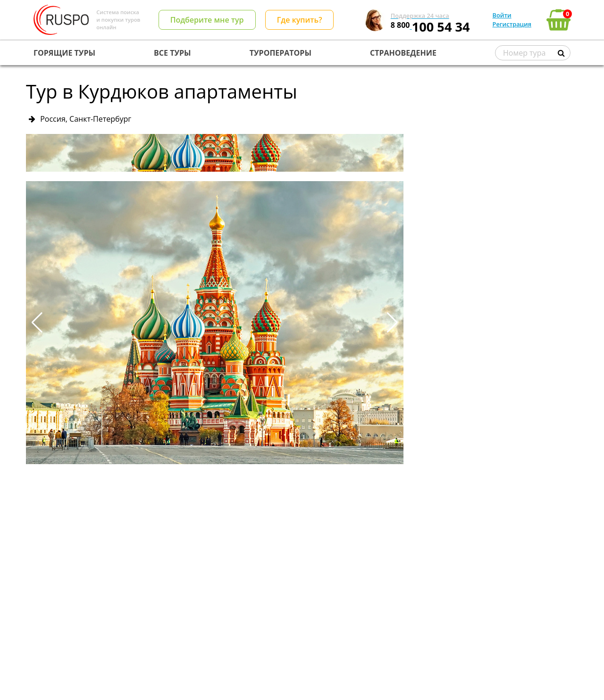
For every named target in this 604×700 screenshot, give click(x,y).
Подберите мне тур (207, 20)
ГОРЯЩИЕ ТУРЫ (64, 53)
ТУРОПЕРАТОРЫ (281, 53)
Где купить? (300, 20)
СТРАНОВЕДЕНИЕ (403, 53)
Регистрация (512, 24)
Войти (502, 15)
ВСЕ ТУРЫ (172, 53)
